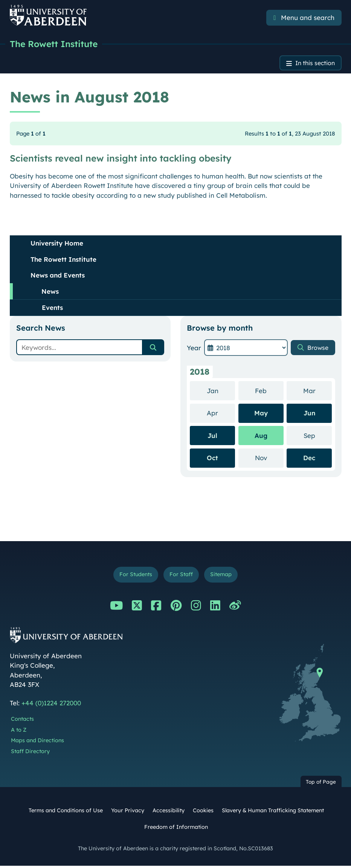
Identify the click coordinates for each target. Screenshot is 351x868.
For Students (134, 576)
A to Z (19, 732)
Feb (269, 391)
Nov (269, 458)
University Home (57, 244)
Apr (221, 414)
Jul (212, 437)
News (50, 292)
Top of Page (321, 784)
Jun (309, 414)
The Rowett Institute (56, 44)
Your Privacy (128, 813)
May (261, 414)
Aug (261, 437)
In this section (313, 64)
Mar (317, 391)
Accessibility (169, 813)
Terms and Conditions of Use (66, 813)
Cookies (203, 813)
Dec (309, 459)
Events (52, 309)
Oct (212, 459)
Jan (221, 391)
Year (194, 349)
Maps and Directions (37, 743)
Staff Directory (30, 754)
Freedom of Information (176, 829)
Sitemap (223, 576)
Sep (318, 436)
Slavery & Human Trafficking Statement (273, 813)
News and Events (58, 276)
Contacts (22, 721)
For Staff (181, 576)
